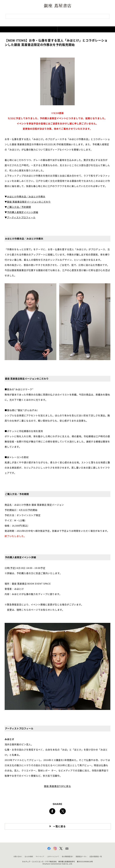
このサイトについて (53, 857)
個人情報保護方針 (67, 857)
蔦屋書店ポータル (81, 857)
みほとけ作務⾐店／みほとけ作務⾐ (26, 197)
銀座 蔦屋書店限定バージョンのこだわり (29, 202)
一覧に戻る (59, 826)
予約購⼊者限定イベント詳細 (23, 212)
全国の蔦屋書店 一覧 (96, 857)
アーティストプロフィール (21, 217)
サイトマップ (40, 857)
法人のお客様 (29, 857)
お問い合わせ (18, 857)
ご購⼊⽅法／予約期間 (19, 207)
